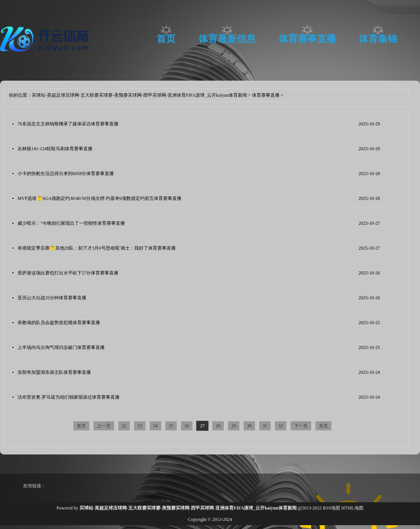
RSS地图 (332, 508)
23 (140, 426)
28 (218, 426)
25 (171, 426)
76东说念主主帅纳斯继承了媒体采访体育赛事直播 (68, 124)
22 (124, 426)
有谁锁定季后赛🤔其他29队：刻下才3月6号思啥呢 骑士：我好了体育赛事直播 (97, 248)
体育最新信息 (227, 39)
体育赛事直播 (307, 39)
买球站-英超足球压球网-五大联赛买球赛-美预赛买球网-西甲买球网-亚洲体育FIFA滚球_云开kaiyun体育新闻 (139, 95)
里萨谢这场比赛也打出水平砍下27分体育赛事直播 (68, 273)
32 (281, 426)
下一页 (301, 426)
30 (249, 426)
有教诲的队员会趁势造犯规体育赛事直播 (59, 323)
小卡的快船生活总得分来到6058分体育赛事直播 (66, 174)
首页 (166, 39)
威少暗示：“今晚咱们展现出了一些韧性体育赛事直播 (71, 223)
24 (155, 426)
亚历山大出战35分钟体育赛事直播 (52, 298)
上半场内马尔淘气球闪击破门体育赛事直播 (61, 347)
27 (202, 426)
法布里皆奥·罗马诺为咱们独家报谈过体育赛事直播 (69, 397)
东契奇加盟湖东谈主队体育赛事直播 (54, 372)
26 (187, 426)
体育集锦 (378, 39)
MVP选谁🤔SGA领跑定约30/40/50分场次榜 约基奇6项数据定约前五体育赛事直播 (99, 198)
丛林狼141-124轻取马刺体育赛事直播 (55, 149)
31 (265, 426)
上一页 (104, 426)
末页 (323, 426)
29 (234, 426)
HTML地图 (352, 508)
